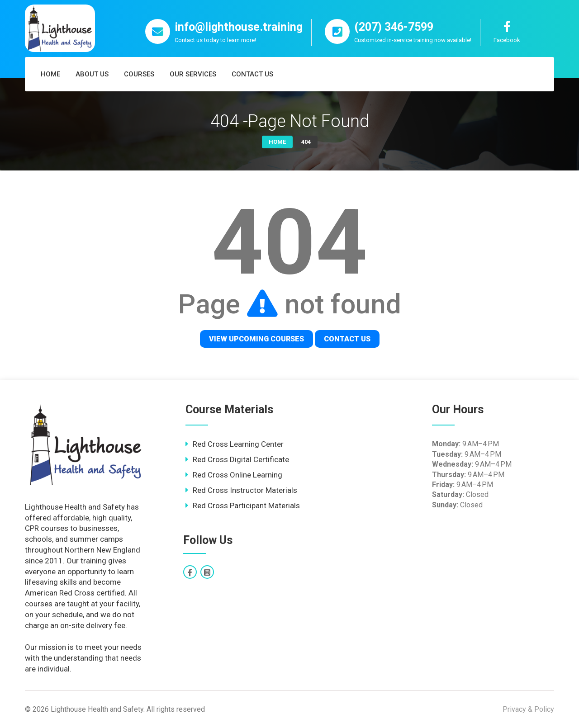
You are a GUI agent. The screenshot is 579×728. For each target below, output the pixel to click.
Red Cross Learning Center (238, 444)
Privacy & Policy (528, 709)
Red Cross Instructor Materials (245, 490)
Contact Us (252, 74)
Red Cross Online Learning (237, 475)
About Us (92, 74)
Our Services (193, 74)
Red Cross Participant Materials (246, 506)
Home (50, 74)
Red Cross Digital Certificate (241, 459)
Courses (139, 74)
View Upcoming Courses (256, 339)
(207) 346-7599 (394, 27)
